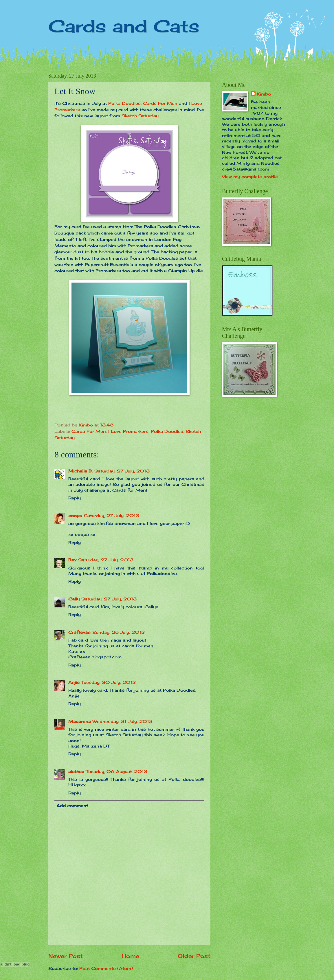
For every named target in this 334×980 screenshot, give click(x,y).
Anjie (74, 682)
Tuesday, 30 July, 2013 (109, 682)
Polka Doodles (124, 103)
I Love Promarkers (128, 431)
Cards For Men (160, 103)
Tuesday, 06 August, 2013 (117, 771)
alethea (76, 771)
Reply (75, 498)
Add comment (72, 806)
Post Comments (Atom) (106, 968)
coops (75, 515)
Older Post (194, 956)
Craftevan (79, 632)
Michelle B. (80, 471)
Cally (74, 599)
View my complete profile (250, 176)
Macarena (80, 721)
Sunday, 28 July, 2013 (119, 632)
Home (130, 956)
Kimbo (264, 94)
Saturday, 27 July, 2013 (122, 471)
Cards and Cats (124, 26)
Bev (72, 560)
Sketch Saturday (140, 116)
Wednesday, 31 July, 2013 (123, 721)
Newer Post (66, 956)
